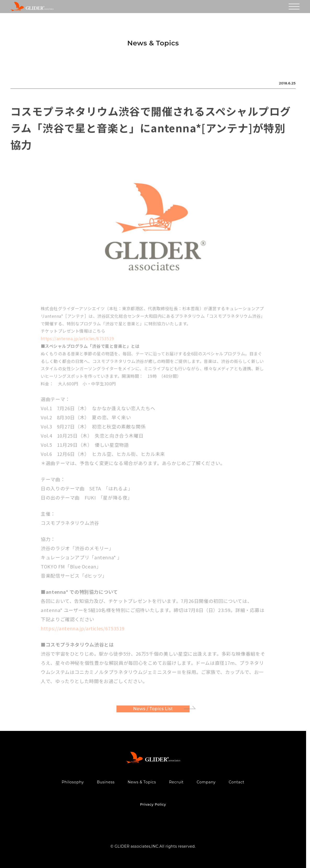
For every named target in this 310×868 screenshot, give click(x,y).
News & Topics (142, 782)
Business (106, 782)
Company (206, 782)
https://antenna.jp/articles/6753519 (77, 340)
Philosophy (73, 782)
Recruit (176, 782)
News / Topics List (153, 710)
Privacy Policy (153, 804)
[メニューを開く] (294, 7)
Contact (237, 782)
